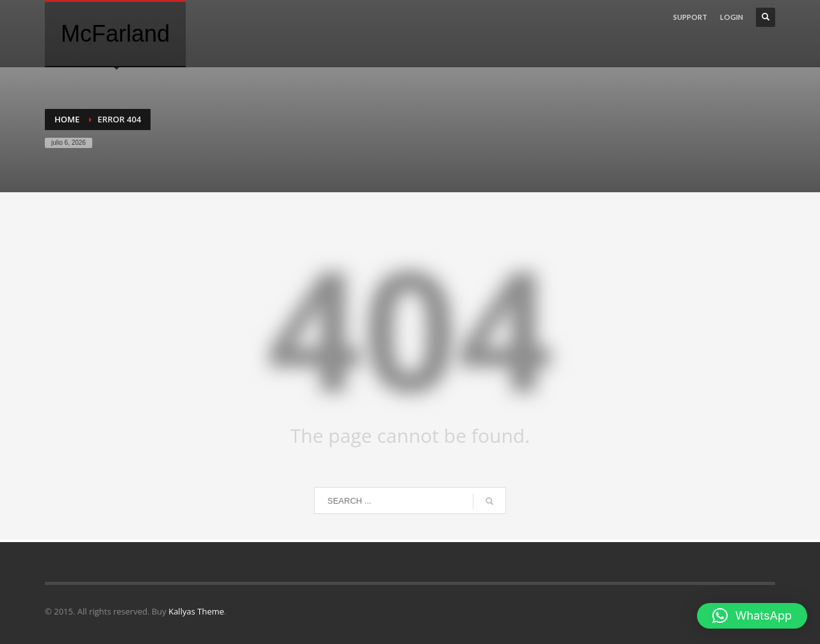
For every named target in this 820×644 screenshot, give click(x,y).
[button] (752, 616)
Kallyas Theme (196, 611)
